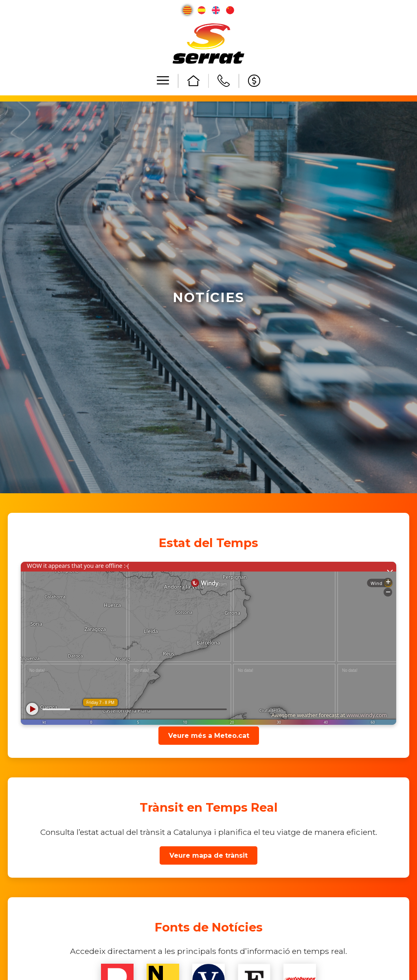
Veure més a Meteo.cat (209, 736)
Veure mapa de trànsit (208, 855)
